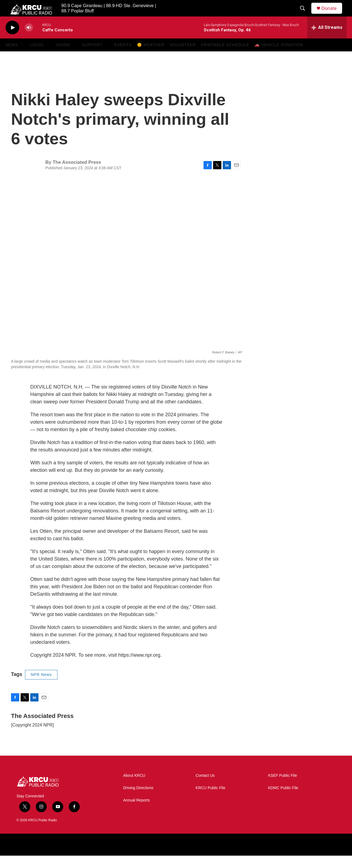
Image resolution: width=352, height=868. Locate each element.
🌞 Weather (151, 57)
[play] (12, 40)
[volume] (29, 40)
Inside (63, 57)
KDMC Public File (283, 800)
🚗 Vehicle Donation (279, 57)
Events (123, 57)
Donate (332, 14)
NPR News (41, 687)
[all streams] (327, 40)
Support (92, 57)
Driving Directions (138, 800)
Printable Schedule (225, 57)
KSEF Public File (283, 788)
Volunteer (183, 57)
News (12, 57)
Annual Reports (137, 813)
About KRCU (134, 788)
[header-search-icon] (305, 15)
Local (37, 57)
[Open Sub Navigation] (22, 57)
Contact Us (205, 788)
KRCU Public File (210, 800)
